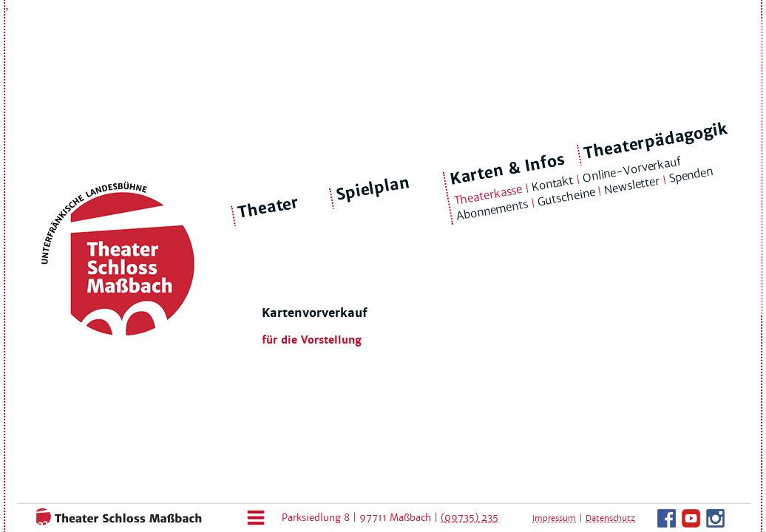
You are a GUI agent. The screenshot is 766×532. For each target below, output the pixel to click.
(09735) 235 (470, 518)
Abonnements (492, 211)
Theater (268, 208)
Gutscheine (566, 197)
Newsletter (632, 185)
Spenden (691, 175)
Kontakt (552, 184)
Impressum (554, 518)
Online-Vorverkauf (631, 169)
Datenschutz (610, 518)
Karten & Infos (507, 169)
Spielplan (373, 189)
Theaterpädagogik (656, 141)
